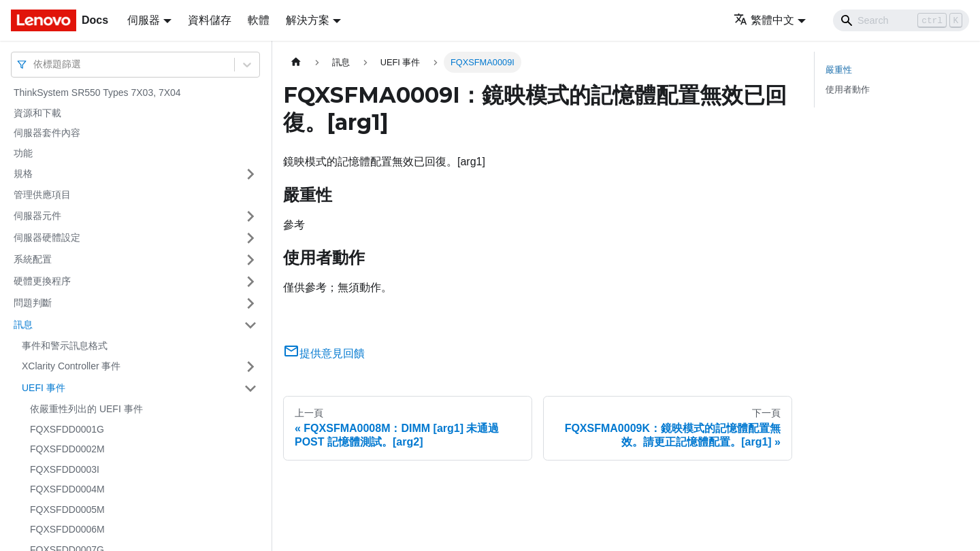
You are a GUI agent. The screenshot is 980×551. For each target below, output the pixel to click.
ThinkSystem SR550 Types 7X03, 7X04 (97, 93)
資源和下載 (37, 113)
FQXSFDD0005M (67, 510)
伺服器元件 (37, 216)
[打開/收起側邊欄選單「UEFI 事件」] (250, 388)
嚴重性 (839, 70)
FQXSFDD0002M (67, 449)
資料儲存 (210, 20)
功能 (23, 153)
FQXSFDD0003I (65, 469)
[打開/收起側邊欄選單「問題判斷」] (250, 303)
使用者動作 (848, 89)
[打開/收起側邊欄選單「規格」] (250, 174)
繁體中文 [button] (764, 20)
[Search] (901, 20)
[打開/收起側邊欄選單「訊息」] (250, 325)
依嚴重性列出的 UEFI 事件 (86, 409)
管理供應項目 (42, 195)
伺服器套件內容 (47, 133)
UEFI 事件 (44, 388)
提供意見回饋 (324, 353)
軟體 (259, 20)
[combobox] (35, 64)
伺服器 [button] (144, 20)
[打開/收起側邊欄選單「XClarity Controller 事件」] (250, 367)
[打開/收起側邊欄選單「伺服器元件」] (250, 216)
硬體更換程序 (42, 281)
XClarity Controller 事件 (71, 366)
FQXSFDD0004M (67, 489)
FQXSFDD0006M (67, 529)
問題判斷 (33, 303)
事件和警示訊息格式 (65, 346)
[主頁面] (296, 62)
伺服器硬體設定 (47, 237)
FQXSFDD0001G (67, 429)
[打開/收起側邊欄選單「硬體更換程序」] (250, 282)
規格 (23, 173)
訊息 (23, 324)
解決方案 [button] (308, 20)
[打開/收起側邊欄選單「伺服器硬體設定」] (250, 238)
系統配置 (33, 259)
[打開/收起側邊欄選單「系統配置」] (250, 260)
